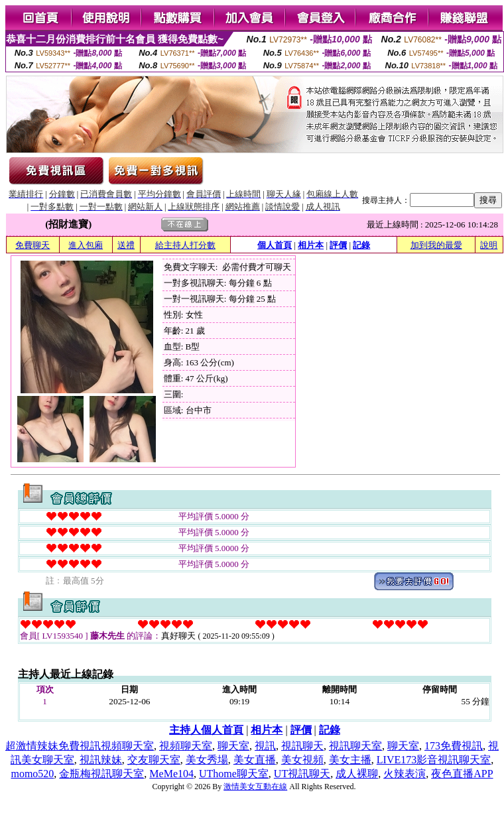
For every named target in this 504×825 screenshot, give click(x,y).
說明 (489, 245)
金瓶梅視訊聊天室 (101, 774)
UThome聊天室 (234, 774)
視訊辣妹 (101, 760)
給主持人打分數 (185, 245)
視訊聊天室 (355, 746)
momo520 (32, 774)
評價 (338, 245)
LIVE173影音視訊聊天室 (434, 760)
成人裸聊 (357, 774)
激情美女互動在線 (255, 787)
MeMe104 (171, 774)
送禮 (126, 245)
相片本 (311, 245)
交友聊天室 (154, 760)
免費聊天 (32, 245)
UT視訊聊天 (302, 774)
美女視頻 (302, 760)
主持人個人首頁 (206, 730)
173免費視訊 (454, 746)
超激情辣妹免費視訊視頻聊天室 (80, 746)
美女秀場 (207, 760)
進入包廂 (86, 245)
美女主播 (350, 760)
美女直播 (255, 760)
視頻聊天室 (186, 746)
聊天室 (233, 746)
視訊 (265, 746)
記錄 (361, 245)
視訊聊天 (302, 746)
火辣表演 (405, 774)
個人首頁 (275, 245)
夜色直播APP (462, 774)
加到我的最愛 (436, 245)
